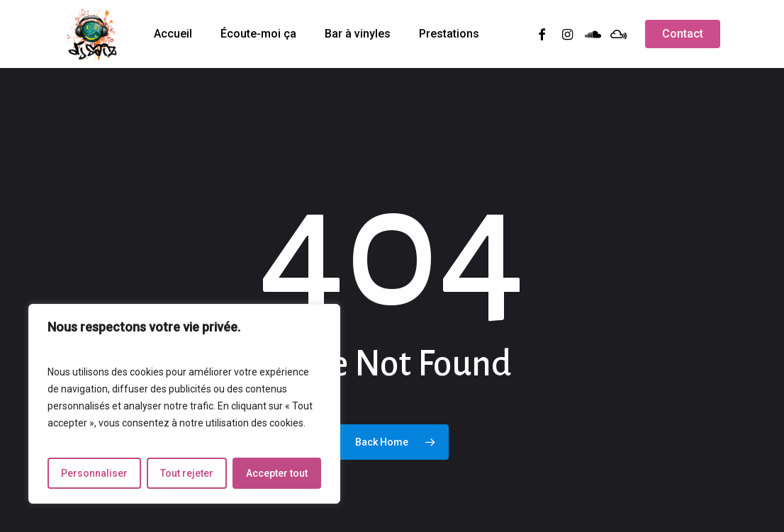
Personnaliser (94, 473)
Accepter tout (277, 473)
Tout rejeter (187, 473)
